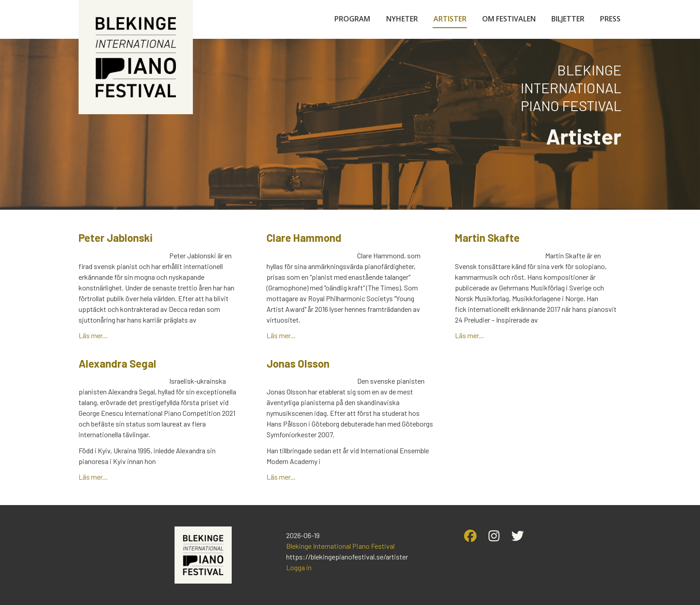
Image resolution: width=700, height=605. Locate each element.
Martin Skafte (487, 238)
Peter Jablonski (116, 238)
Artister (450, 19)
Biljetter (568, 19)
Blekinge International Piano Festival (340, 546)
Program (352, 19)
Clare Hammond (304, 238)
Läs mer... (93, 335)
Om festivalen (509, 19)
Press (610, 19)
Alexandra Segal (117, 363)
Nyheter (402, 19)
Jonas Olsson (298, 363)
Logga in (299, 567)
